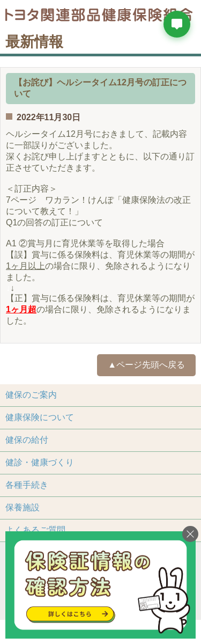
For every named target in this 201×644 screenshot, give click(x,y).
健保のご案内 (31, 395)
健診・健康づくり (40, 462)
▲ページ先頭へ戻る (146, 365)
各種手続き (27, 485)
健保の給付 (27, 440)
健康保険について (40, 417)
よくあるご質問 (35, 530)
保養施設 (23, 507)
